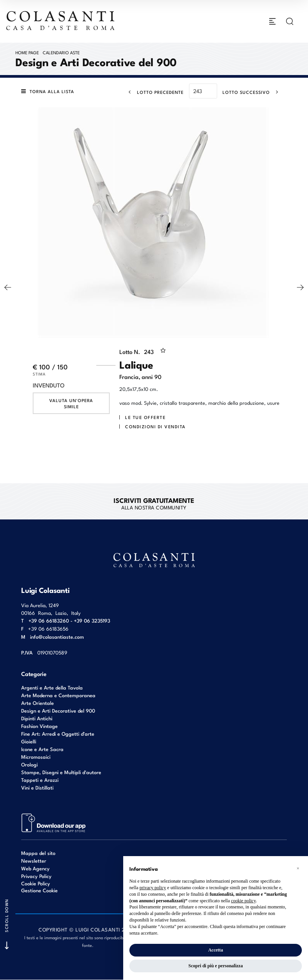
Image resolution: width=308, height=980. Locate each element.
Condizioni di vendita (156, 427)
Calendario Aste (61, 52)
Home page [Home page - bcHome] (27, 52)
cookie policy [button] (243, 901)
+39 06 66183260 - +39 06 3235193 (69, 620)
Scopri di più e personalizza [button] (215, 966)
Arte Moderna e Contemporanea (58, 695)
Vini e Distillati (37, 787)
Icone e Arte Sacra (42, 749)
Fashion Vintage (39, 726)
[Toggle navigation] (272, 22)
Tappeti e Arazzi (40, 780)
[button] (298, 868)
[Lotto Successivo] (253, 92)
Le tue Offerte (145, 417)
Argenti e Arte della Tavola (52, 687)
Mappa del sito (38, 853)
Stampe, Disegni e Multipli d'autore (61, 772)
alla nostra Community (154, 503)
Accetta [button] (216, 950)
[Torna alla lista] (50, 92)
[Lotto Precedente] (154, 92)
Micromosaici (36, 757)
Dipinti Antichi (37, 718)
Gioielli (29, 741)
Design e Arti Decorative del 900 (58, 710)
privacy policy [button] (153, 888)
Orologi (29, 764)
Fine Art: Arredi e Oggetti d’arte (58, 734)
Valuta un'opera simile (71, 404)
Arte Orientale (38, 703)
